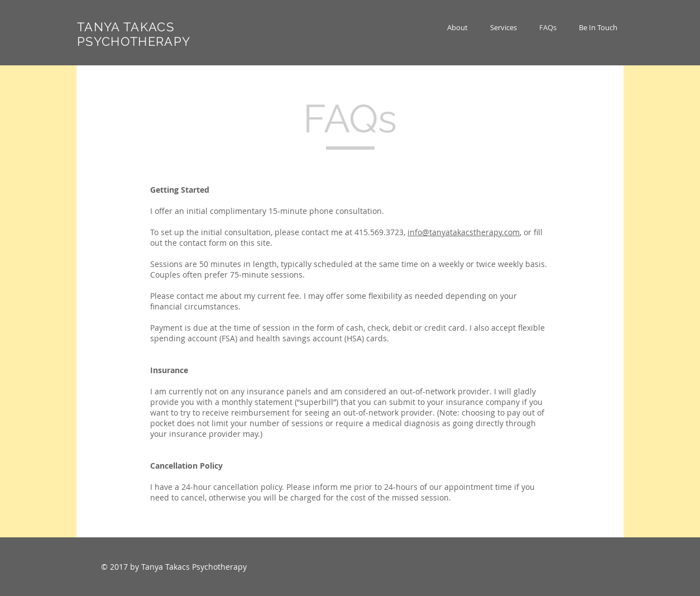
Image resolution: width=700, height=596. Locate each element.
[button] (504, 28)
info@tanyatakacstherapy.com (464, 232)
